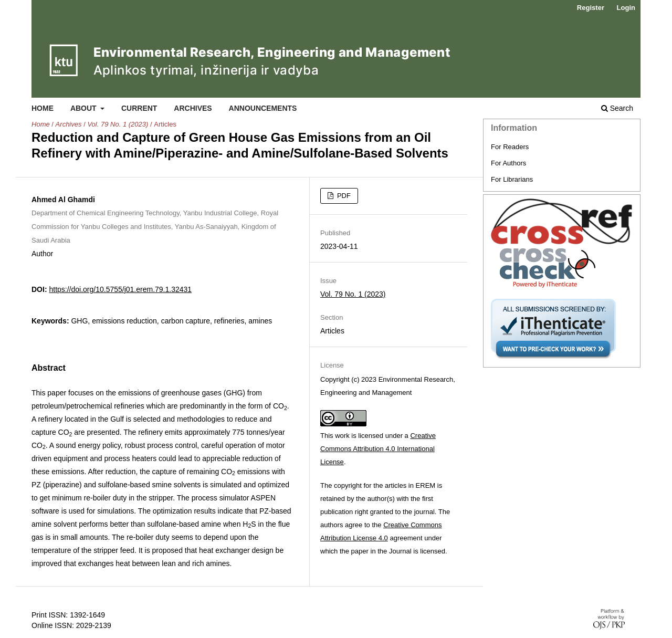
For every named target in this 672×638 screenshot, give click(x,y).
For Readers (510, 147)
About (85, 108)
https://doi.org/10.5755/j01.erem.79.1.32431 (120, 289)
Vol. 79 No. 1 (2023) (118, 124)
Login (626, 8)
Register (591, 8)
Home (43, 108)
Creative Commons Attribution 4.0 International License (378, 449)
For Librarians (512, 179)
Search (617, 108)
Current (139, 108)
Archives (193, 108)
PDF (343, 196)
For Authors (508, 163)
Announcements (263, 108)
